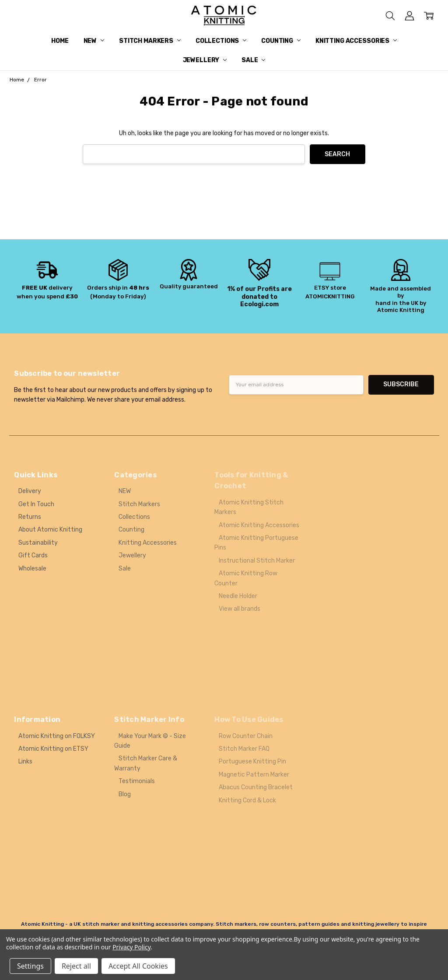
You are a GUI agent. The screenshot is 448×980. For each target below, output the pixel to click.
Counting (281, 41)
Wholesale (32, 569)
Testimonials (137, 781)
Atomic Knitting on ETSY (53, 749)
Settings (30, 966)
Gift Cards (33, 555)
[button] (47, 280)
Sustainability (38, 543)
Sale (253, 60)
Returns (30, 517)
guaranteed (200, 286)
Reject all (76, 966)
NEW (94, 41)
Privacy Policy (131, 947)
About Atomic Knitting (50, 530)
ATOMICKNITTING (330, 296)
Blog (125, 794)
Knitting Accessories (356, 41)
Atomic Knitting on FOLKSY (57, 736)
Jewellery (205, 60)
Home (60, 41)
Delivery (30, 491)
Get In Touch (36, 504)
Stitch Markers (150, 41)
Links (25, 761)
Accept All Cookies (138, 966)
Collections (221, 41)
